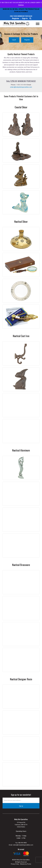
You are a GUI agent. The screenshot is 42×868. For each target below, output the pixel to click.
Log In (14, 40)
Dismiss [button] (21, 5)
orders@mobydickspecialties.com (23, 845)
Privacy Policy (15, 864)
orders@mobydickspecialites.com (21, 87)
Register (16, 18)
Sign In (25, 18)
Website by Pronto (26, 864)
